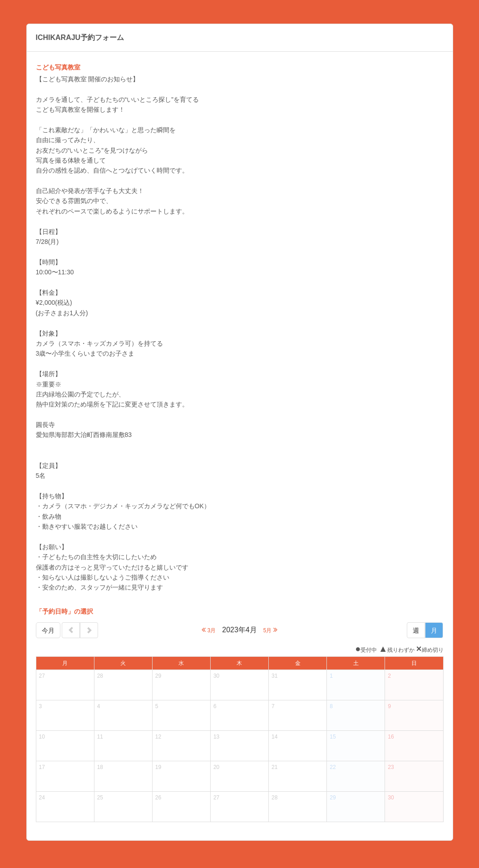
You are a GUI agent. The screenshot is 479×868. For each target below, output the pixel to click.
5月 (270, 630)
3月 (209, 630)
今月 (48, 630)
